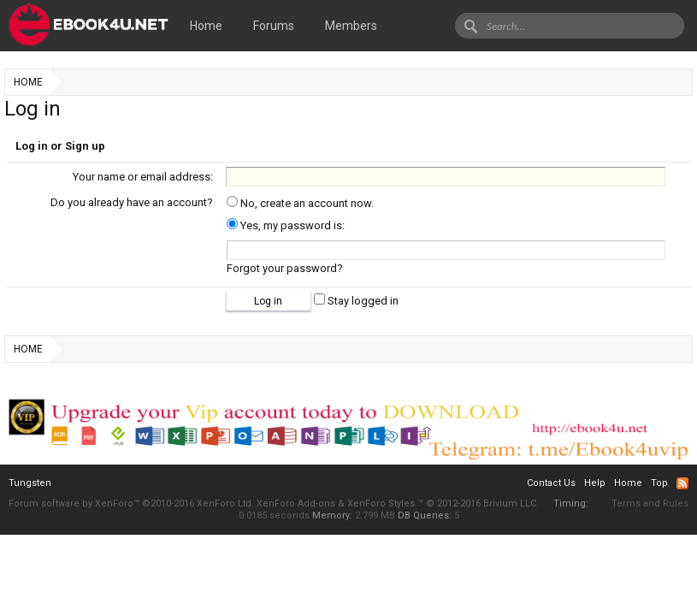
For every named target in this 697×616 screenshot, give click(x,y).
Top (659, 483)
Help (595, 483)
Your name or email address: (143, 177)
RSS (682, 483)
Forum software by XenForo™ (131, 503)
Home (206, 26)
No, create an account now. (300, 203)
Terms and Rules (650, 503)
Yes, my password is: (286, 225)
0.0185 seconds (274, 515)
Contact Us (551, 483)
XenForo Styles (381, 503)
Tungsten (30, 483)
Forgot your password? (285, 268)
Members (351, 26)
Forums (274, 26)
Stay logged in (356, 301)
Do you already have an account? (132, 202)
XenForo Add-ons (296, 503)
